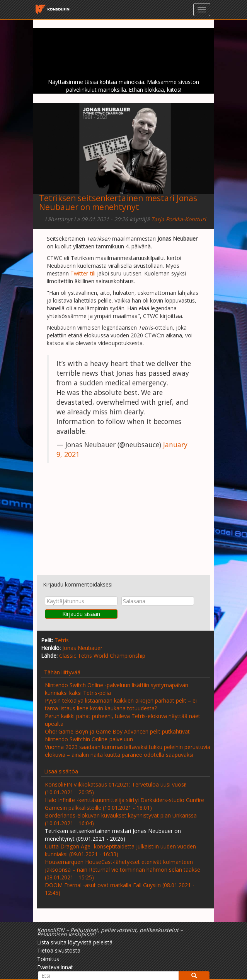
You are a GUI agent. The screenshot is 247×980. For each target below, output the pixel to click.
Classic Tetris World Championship (102, 656)
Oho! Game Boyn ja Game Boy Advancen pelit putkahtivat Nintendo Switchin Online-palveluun (117, 735)
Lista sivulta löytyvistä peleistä (75, 942)
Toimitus (48, 959)
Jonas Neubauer (82, 648)
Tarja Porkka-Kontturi (179, 219)
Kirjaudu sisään (81, 614)
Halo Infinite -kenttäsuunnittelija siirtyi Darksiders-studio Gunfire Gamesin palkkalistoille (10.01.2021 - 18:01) (124, 804)
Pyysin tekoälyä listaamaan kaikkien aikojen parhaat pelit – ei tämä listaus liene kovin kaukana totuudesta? (121, 704)
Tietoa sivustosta (59, 950)
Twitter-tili (83, 273)
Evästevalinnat (55, 967)
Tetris (62, 640)
